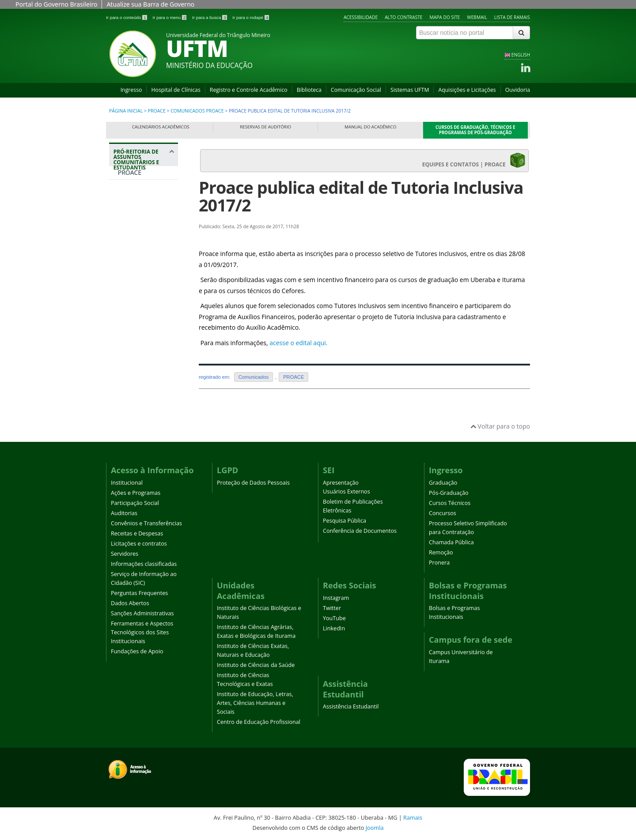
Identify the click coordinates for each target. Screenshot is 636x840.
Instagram (336, 598)
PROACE (157, 111)
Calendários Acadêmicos (161, 127)
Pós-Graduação (449, 493)
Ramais (413, 817)
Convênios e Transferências (146, 523)
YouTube (334, 618)
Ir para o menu (170, 17)
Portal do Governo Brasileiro (56, 4)
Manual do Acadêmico (370, 127)
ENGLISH (521, 55)
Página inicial (126, 111)
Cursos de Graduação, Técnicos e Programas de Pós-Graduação (475, 130)
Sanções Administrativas (142, 613)
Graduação (443, 483)
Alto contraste (403, 17)
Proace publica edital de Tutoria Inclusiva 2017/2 (361, 196)
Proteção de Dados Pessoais (253, 483)
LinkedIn (334, 628)
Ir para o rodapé (251, 17)
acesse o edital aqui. (298, 343)
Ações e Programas (136, 493)
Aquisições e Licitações (467, 90)
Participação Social (135, 503)
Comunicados (254, 377)
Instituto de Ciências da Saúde (256, 665)
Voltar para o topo (500, 426)
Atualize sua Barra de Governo (150, 4)
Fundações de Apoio (137, 651)
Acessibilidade (361, 17)
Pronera (439, 563)
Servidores (125, 554)
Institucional (127, 483)
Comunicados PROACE (197, 111)
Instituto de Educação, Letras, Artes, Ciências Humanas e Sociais (255, 703)
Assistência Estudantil (351, 706)
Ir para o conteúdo (127, 17)
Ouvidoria (518, 90)
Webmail (477, 17)
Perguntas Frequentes (139, 593)
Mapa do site (445, 17)
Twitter (332, 608)
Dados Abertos (130, 603)
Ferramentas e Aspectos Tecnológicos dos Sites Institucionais (142, 632)
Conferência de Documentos (360, 531)
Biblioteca (309, 90)
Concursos (443, 513)
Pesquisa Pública (344, 521)
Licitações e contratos (139, 544)
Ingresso (131, 90)
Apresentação (341, 483)
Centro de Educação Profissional (259, 722)
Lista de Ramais (512, 17)
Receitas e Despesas (137, 533)
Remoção (441, 552)
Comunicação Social (356, 90)
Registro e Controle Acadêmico (249, 90)
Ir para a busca (210, 17)
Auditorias (124, 513)
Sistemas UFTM (410, 90)
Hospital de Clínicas (176, 90)
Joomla (375, 828)
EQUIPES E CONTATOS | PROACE (474, 160)
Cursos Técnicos (450, 503)
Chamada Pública (451, 542)
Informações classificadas (144, 564)
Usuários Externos (346, 492)
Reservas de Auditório (265, 127)
